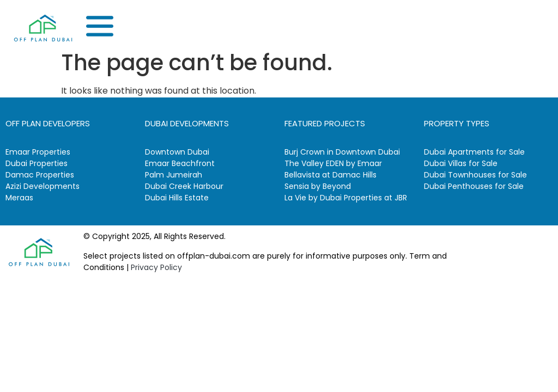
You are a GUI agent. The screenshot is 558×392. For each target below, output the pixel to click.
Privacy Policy (156, 267)
